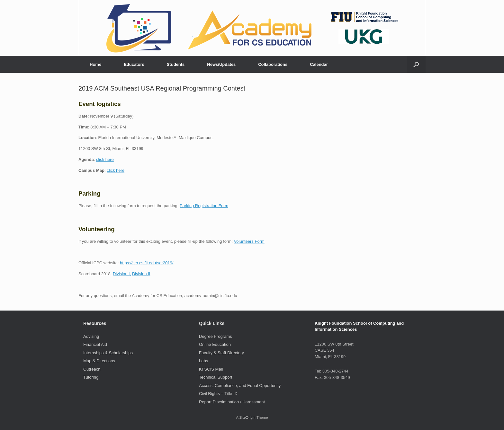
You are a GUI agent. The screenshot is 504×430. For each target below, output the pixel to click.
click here (105, 159)
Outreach (92, 369)
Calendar (319, 64)
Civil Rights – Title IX (218, 394)
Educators (134, 64)
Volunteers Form (249, 241)
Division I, (122, 274)
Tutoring (91, 377)
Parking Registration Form (204, 206)
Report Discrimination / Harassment (232, 402)
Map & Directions (99, 361)
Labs (203, 361)
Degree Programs (216, 336)
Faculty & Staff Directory (221, 353)
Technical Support (216, 377)
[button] (416, 64)
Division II (141, 274)
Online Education (215, 344)
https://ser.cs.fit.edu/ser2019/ (147, 263)
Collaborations (273, 64)
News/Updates (221, 64)
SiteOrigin (247, 417)
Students (176, 64)
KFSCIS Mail (211, 369)
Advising (91, 336)
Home (95, 64)
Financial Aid (95, 344)
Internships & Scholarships (108, 353)
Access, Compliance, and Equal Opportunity (240, 386)
